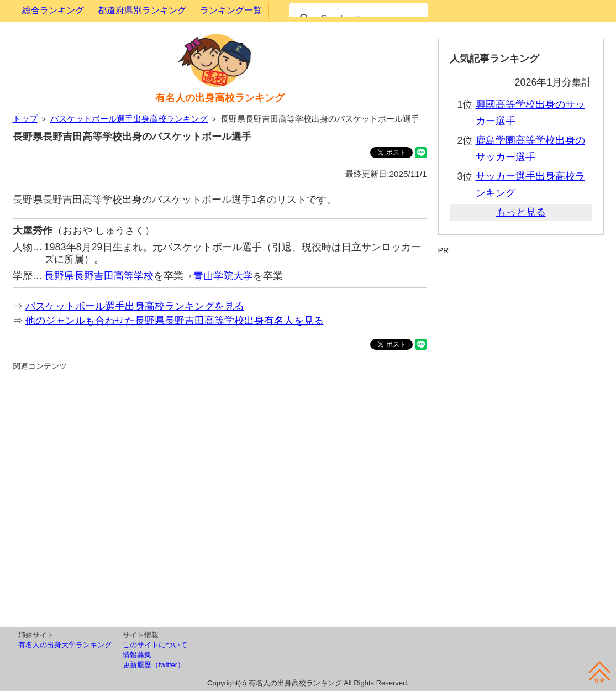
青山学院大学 (223, 276)
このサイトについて (155, 645)
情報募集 (137, 655)
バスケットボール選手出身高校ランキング (129, 119)
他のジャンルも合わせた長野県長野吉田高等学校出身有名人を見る (175, 321)
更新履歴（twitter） (154, 665)
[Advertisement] (220, 498)
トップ (25, 119)
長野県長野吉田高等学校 (99, 276)
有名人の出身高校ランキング (220, 98)
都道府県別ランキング (142, 10)
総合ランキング (53, 10)
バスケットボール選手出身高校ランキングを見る (135, 306)
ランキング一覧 (231, 10)
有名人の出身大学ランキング (65, 645)
